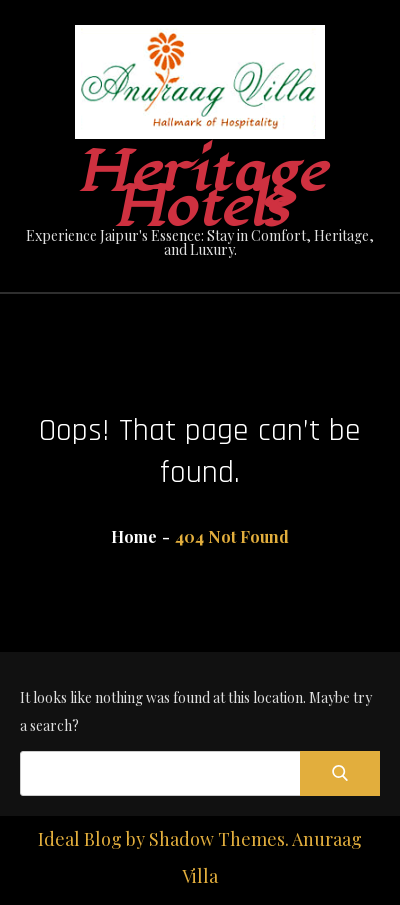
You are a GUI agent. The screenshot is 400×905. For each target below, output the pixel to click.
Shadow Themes (217, 839)
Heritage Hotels (200, 190)
